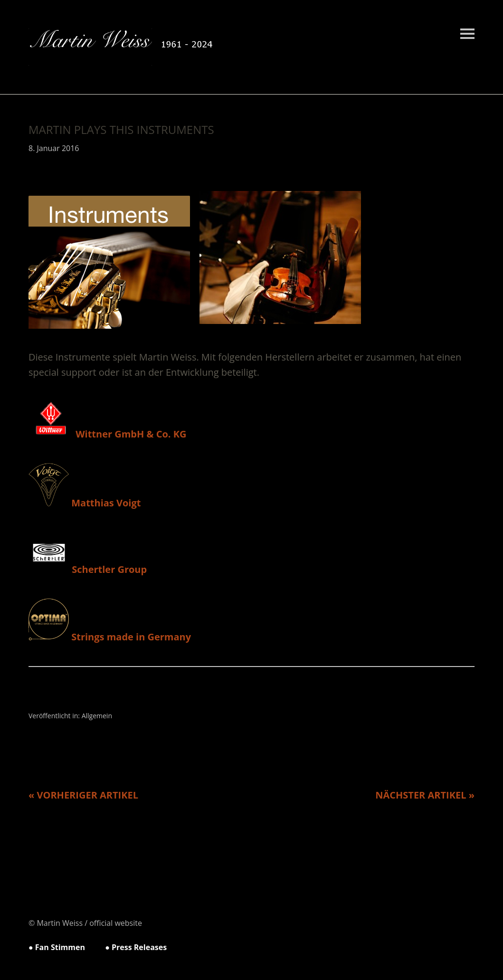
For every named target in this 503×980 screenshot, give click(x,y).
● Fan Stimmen (57, 947)
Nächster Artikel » (425, 795)
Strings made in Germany (110, 637)
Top (465, 948)
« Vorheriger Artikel (83, 795)
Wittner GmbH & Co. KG (108, 434)
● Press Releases (136, 947)
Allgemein (97, 716)
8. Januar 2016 (54, 148)
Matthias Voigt (85, 503)
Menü (467, 34)
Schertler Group (88, 569)
